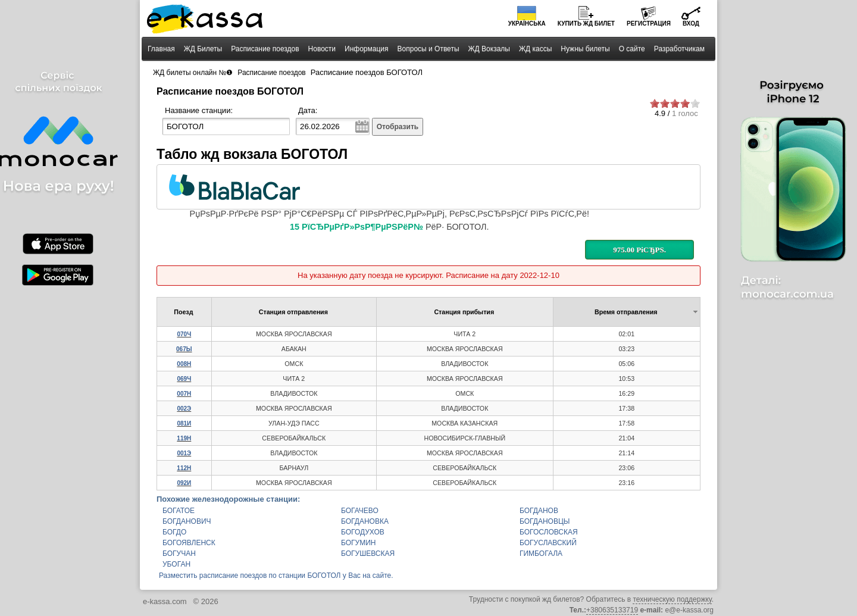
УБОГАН (176, 564)
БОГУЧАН (179, 554)
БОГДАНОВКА (365, 521)
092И (184, 483)
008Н (184, 364)
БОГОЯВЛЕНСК (189, 543)
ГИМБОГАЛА (541, 554)
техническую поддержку (672, 599)
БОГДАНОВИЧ (187, 521)
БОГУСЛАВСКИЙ (548, 543)
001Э (184, 453)
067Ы (184, 349)
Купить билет (586, 24)
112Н (184, 468)
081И (184, 423)
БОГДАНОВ (539, 511)
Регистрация (649, 24)
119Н (184, 438)
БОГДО (174, 532)
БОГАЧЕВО (360, 511)
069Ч (184, 379)
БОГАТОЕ (179, 511)
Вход (691, 24)
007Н (184, 394)
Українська (527, 24)
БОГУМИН (358, 543)
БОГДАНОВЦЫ (545, 521)
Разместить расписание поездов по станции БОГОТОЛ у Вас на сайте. (276, 576)
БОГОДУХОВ (363, 532)
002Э (184, 409)
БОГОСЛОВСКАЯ (549, 532)
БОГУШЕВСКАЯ (368, 554)
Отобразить (398, 127)
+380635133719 (612, 610)
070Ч (184, 334)
